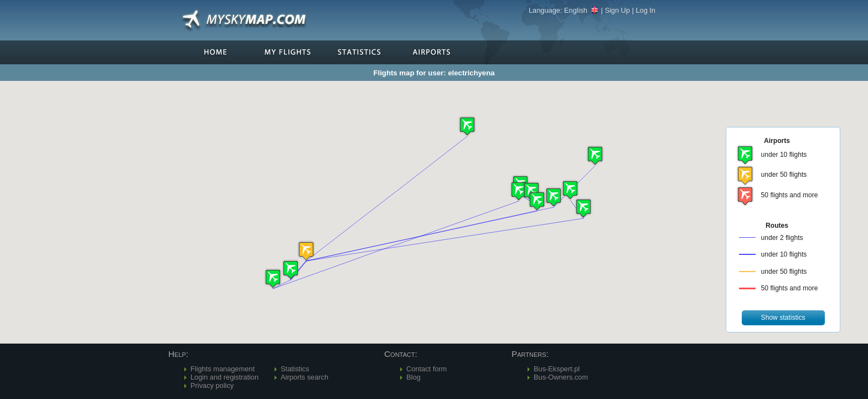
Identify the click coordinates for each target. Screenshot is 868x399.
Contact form (427, 369)
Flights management (223, 369)
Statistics (295, 369)
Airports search (304, 377)
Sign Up (617, 10)
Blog (414, 377)
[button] (306, 251)
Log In (645, 10)
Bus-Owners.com (561, 377)
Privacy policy (212, 385)
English (582, 10)
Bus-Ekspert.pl (557, 369)
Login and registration (224, 377)
